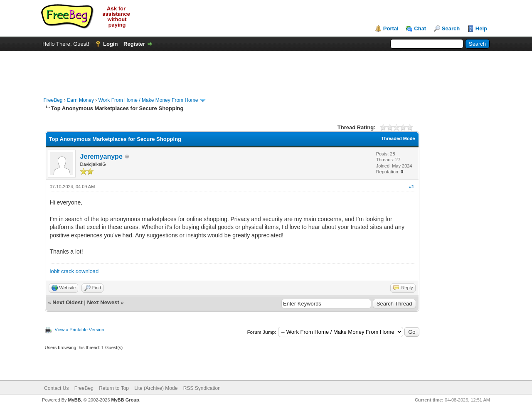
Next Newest (103, 302)
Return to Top (114, 388)
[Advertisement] (266, 70)
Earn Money (80, 100)
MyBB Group (125, 400)
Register (134, 44)
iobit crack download (74, 271)
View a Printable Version (80, 330)
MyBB (74, 400)
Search (451, 28)
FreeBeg (53, 100)
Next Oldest (67, 302)
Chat (420, 28)
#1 (411, 187)
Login (110, 44)
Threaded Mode (398, 138)
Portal (391, 28)
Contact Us (56, 388)
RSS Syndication (202, 388)
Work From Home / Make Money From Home (148, 100)
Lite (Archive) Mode (156, 388)
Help (481, 28)
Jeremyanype (101, 156)
